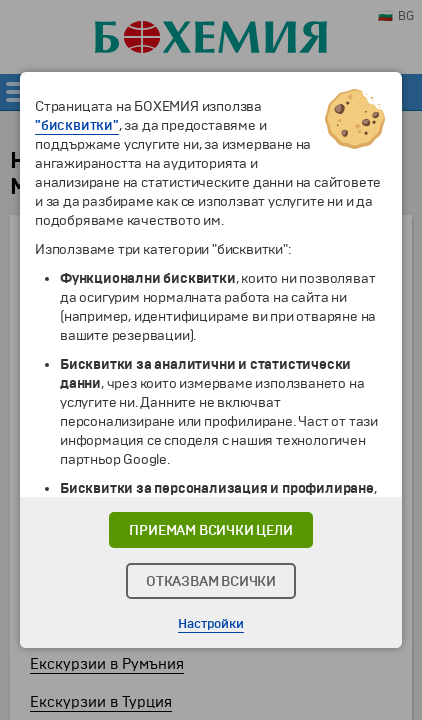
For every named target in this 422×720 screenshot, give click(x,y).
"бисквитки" (77, 125)
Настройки (210, 624)
